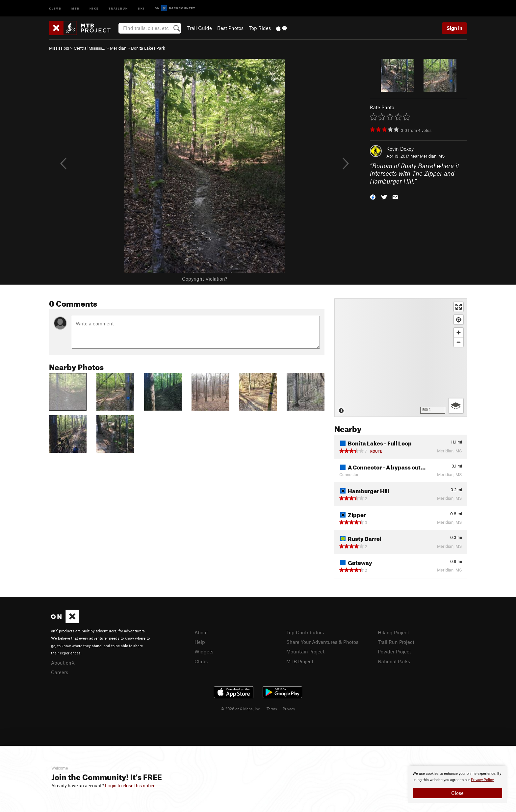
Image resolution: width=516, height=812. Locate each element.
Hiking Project (393, 632)
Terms (272, 709)
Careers (60, 672)
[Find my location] (459, 320)
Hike (94, 8)
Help (200, 642)
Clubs (201, 661)
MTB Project (300, 661)
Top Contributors (305, 632)
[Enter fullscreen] (459, 307)
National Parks (394, 661)
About (201, 632)
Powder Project (394, 651)
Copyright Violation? (205, 279)
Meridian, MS (432, 156)
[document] (457, 784)
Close (457, 793)
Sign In (454, 28)
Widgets (204, 651)
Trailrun (118, 8)
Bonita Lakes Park (148, 48)
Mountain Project (305, 651)
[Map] (401, 358)
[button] (373, 197)
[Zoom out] (459, 342)
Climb (55, 8)
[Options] (456, 406)
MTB (76, 8)
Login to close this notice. (131, 786)
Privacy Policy (482, 780)
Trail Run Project (396, 642)
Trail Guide (200, 28)
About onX (63, 663)
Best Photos (230, 28)
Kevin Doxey (400, 149)
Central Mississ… (90, 48)
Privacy (289, 709)
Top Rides (260, 28)
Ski (141, 8)
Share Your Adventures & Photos (322, 642)
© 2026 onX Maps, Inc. (241, 709)
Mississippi (59, 48)
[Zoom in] (459, 332)
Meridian (118, 48)
